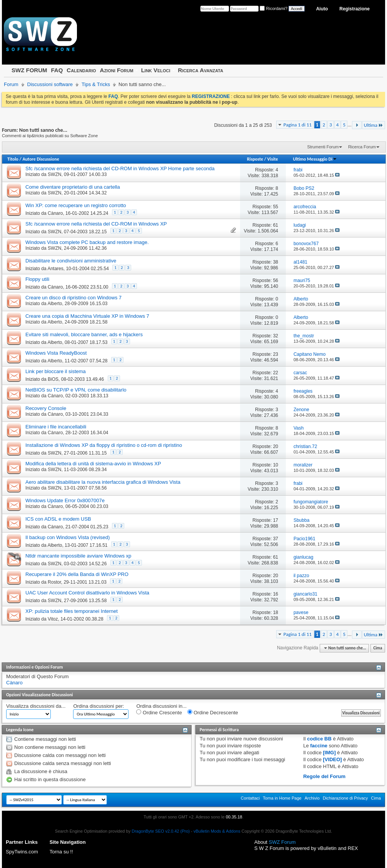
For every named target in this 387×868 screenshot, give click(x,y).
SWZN (54, 174)
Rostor (54, 582)
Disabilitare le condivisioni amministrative (71, 261)
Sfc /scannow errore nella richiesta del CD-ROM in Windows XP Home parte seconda (120, 168)
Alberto (55, 304)
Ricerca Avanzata (201, 70)
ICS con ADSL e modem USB (58, 519)
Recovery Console (46, 408)
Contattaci (250, 798)
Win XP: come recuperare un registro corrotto (76, 205)
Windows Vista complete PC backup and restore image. (87, 242)
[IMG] (329, 753)
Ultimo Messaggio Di (315, 159)
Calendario (81, 70)
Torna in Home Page (282, 798)
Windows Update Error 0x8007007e (65, 500)
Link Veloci (156, 70)
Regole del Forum (324, 776)
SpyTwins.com (22, 852)
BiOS (53, 379)
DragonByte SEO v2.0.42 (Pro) (161, 831)
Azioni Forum (117, 70)
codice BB (319, 739)
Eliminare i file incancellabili (56, 427)
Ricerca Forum (362, 147)
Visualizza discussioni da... (36, 706)
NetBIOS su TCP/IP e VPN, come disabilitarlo (76, 390)
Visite (273, 159)
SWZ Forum (282, 842)
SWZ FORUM (29, 70)
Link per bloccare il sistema (56, 371)
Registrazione (354, 9)
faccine (319, 746)
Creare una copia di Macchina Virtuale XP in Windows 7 (87, 316)
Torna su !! (61, 852)
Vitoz (53, 619)
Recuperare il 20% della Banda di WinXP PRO (77, 574)
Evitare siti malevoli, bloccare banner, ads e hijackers (84, 334)
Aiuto (322, 9)
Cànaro (55, 213)
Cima (378, 648)
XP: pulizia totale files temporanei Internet (72, 611)
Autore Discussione (41, 159)
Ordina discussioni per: (98, 706)
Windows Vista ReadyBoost (56, 353)
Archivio (312, 798)
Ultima (374, 125)
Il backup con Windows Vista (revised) (68, 537)
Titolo (13, 159)
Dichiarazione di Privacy (345, 798)
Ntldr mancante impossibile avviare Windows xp (78, 556)
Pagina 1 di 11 (298, 125)
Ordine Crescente (159, 712)
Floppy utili (37, 279)
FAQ (57, 70)
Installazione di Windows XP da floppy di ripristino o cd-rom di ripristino (104, 445)
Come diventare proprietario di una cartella (73, 187)
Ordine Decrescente (213, 712)
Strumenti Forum (323, 147)
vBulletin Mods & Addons (217, 831)
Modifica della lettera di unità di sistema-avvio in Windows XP (93, 464)
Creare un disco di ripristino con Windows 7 (73, 298)
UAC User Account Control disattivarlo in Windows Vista (87, 593)
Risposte (255, 159)
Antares (55, 269)
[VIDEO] (333, 759)
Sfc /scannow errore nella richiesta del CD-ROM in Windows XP (96, 224)
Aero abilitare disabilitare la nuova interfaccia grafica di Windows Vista (103, 482)
